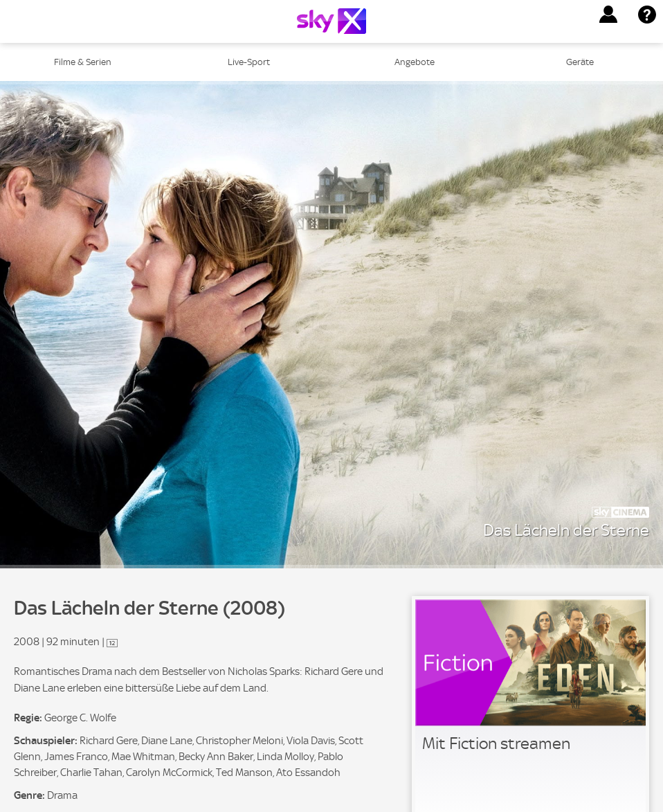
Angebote (415, 62)
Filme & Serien (83, 62)
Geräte (580, 62)
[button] (608, 15)
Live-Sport (249, 62)
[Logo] (331, 21)
